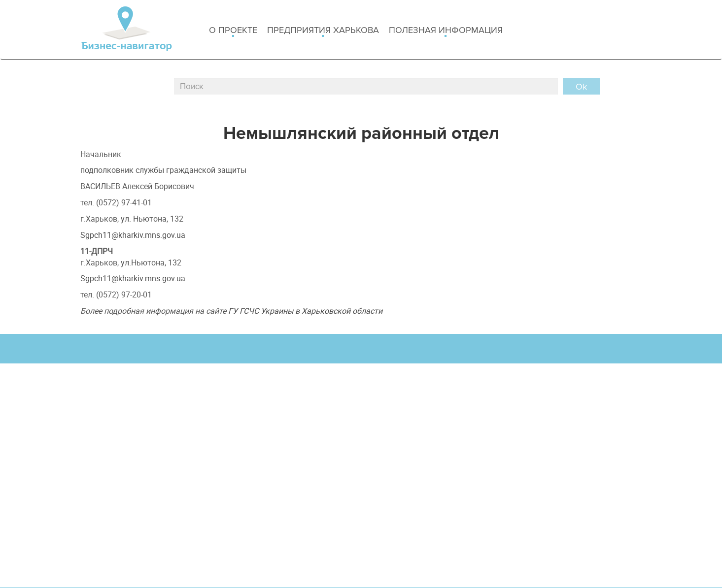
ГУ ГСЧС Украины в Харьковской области (305, 311)
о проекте (233, 31)
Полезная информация (446, 31)
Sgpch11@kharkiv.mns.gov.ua (133, 235)
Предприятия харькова (323, 31)
